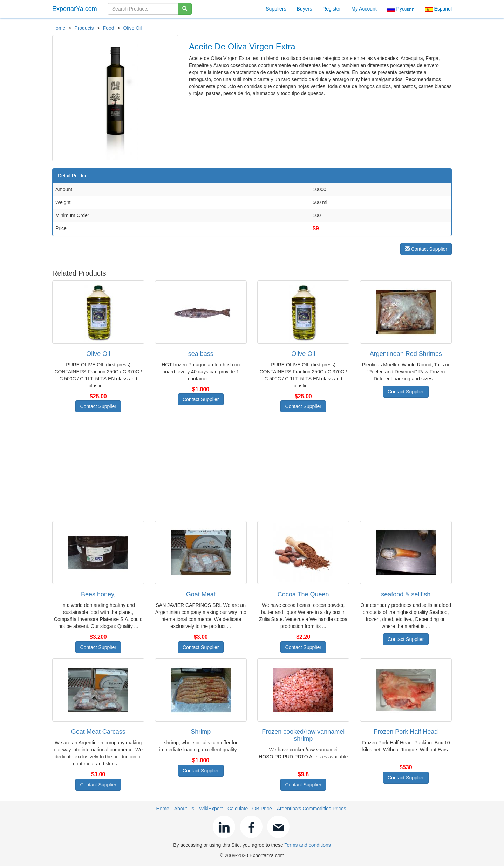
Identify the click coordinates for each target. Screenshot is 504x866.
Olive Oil (132, 28)
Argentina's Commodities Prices (312, 809)
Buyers (305, 9)
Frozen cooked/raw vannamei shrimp (303, 735)
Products (84, 28)
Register (332, 9)
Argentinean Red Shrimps (406, 354)
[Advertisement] (252, 467)
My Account (364, 9)
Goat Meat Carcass (98, 732)
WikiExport (211, 809)
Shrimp (201, 732)
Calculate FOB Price (250, 809)
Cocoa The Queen (303, 594)
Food (109, 28)
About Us (184, 809)
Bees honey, (98, 594)
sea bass (201, 354)
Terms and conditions (307, 845)
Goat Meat (201, 594)
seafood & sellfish (406, 594)
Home (59, 28)
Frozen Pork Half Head (406, 732)
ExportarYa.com (75, 9)
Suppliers (276, 9)
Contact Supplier (426, 249)
